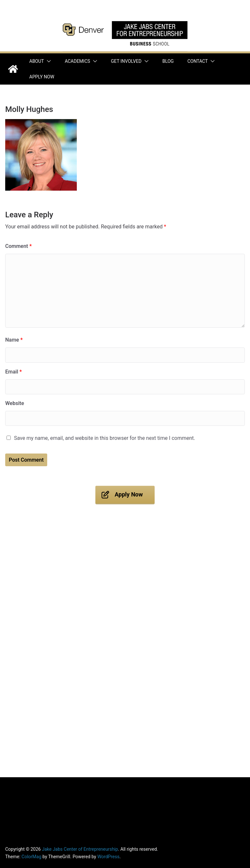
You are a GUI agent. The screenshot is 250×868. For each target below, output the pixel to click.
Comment (18, 246)
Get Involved (126, 61)
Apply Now (42, 77)
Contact (198, 61)
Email (14, 372)
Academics (77, 61)
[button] (48, 61)
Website (15, 403)
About (37, 61)
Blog (168, 61)
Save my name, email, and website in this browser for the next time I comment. (105, 438)
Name (14, 340)
